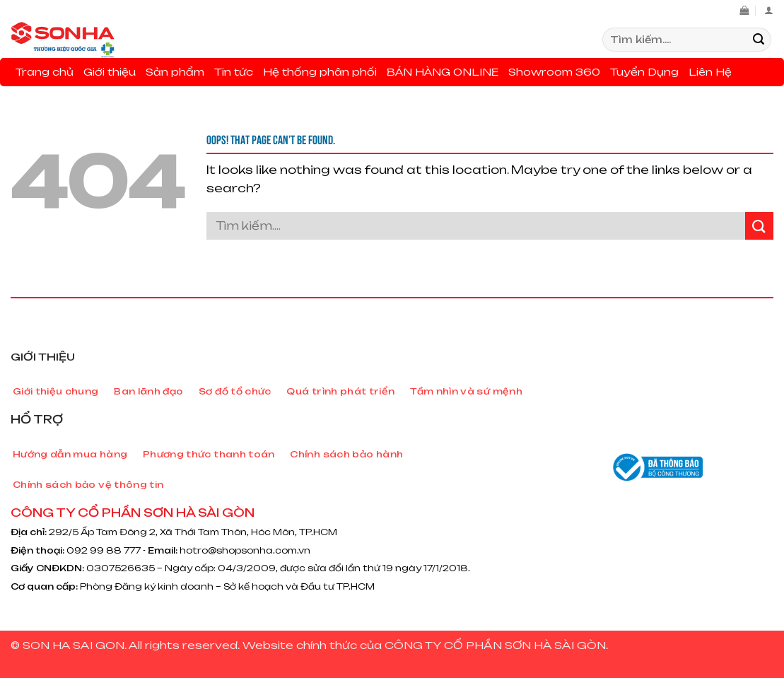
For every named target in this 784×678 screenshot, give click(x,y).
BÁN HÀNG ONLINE (443, 72)
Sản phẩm (175, 72)
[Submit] (759, 40)
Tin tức (234, 72)
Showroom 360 (554, 72)
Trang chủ (45, 72)
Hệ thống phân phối (320, 72)
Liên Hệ (710, 72)
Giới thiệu (110, 72)
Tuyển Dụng (644, 72)
